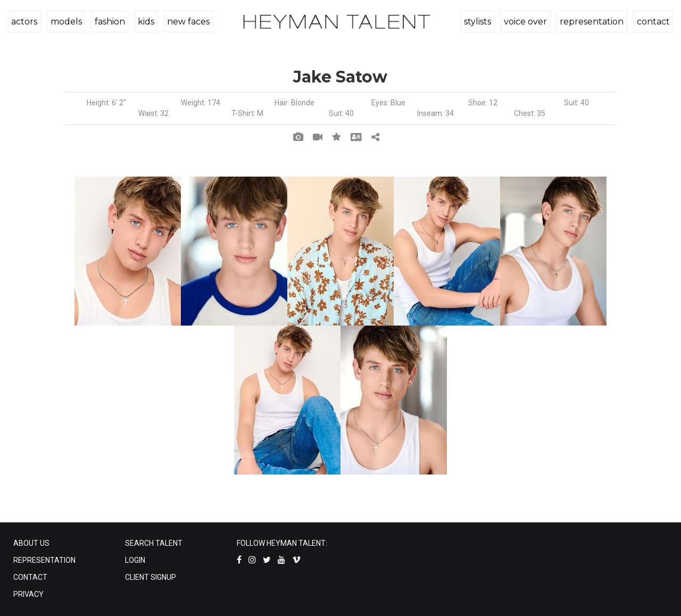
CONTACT (30, 577)
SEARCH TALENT (154, 543)
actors (24, 22)
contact (653, 22)
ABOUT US (31, 543)
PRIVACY (28, 594)
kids (144, 22)
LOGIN (135, 560)
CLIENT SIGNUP (151, 577)
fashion (108, 22)
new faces (186, 22)
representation (593, 22)
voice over (527, 22)
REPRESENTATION (44, 560)
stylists (480, 22)
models (65, 22)
